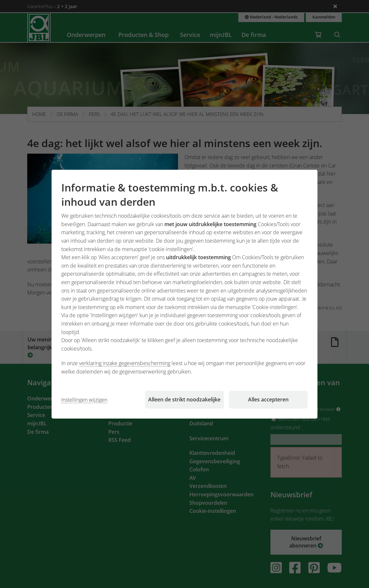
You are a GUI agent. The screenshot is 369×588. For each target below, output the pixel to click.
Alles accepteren (268, 399)
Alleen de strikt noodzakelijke (184, 399)
